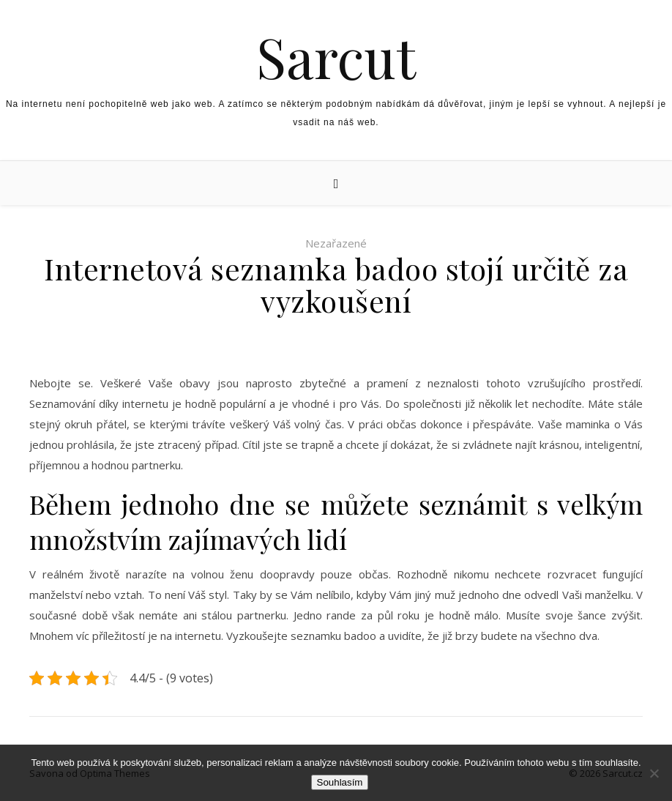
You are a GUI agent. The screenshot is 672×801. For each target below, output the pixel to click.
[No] (654, 773)
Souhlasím (340, 782)
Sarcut (336, 57)
